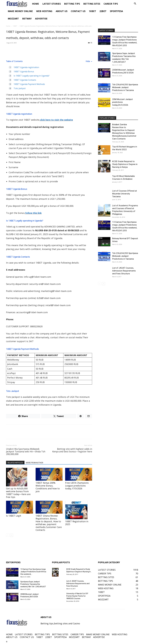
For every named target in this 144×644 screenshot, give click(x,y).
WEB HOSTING (44, 11)
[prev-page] (8, 535)
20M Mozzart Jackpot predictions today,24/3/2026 (122, 102)
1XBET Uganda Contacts (25, 80)
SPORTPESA (116, 11)
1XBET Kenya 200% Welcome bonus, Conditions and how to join (48, 487)
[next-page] (12, 535)
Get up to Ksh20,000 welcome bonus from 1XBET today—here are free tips (18, 493)
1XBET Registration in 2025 (77, 523)
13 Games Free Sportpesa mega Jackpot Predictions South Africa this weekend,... (33, 572)
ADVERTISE (41, 19)
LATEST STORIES (52, 4)
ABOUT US (62, 11)
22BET (103, 11)
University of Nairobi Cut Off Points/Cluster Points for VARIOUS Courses (77, 596)
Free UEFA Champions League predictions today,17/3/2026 (77, 486)
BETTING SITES (92, 4)
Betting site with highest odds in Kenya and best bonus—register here (72, 450)
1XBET (92, 11)
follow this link (33, 213)
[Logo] (18, 4)
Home (8, 26)
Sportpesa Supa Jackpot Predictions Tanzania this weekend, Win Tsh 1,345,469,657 (33, 584)
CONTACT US (78, 11)
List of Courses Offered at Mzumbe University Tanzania (125, 194)
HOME (35, 4)
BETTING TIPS (72, 4)
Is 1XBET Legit (14, 516)
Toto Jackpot (20, 88)
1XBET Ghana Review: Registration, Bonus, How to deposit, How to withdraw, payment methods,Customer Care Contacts (49, 523)
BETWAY (27, 19)
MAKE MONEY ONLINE (20, 11)
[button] (135, 4)
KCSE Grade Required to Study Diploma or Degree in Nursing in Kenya (125, 164)
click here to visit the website (56, 120)
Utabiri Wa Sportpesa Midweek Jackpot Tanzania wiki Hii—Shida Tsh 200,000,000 (26, 452)
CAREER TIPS (111, 4)
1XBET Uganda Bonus (24, 72)
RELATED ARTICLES (15, 463)
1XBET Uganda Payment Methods (29, 84)
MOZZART (13, 19)
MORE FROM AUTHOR (35, 463)
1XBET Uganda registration (26, 67)
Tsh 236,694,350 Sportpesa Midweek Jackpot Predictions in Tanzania (125, 87)
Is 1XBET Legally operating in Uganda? (32, 76)
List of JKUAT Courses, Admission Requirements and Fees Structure (124, 271)
